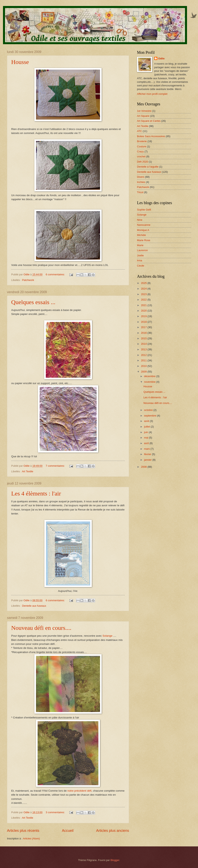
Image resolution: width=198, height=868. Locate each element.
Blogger (115, 860)
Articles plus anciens (113, 831)
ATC (139, 131)
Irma (140, 260)
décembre (150, 376)
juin (146, 432)
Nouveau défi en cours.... (41, 628)
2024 (144, 289)
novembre (150, 382)
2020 (144, 311)
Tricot (140, 192)
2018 (144, 322)
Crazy (140, 151)
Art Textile (28, 471)
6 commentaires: (56, 274)
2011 (144, 360)
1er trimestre (144, 111)
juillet (147, 427)
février (148, 454)
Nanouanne (144, 225)
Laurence (142, 250)
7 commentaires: (56, 466)
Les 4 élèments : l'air (36, 493)
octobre (149, 410)
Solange (107, 636)
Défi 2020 (142, 162)
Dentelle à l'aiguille (148, 167)
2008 (144, 467)
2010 (144, 366)
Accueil (68, 831)
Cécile (141, 266)
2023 (144, 294)
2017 (144, 327)
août (147, 421)
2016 (144, 333)
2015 (144, 338)
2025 (144, 283)
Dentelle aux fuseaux (34, 606)
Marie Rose (144, 240)
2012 (144, 355)
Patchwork (28, 280)
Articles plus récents (23, 831)
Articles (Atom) (31, 839)
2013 (144, 349)
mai (146, 438)
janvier (148, 460)
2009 (144, 372)
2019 (144, 316)
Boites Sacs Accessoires (151, 136)
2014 (144, 344)
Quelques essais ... (33, 302)
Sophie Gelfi (144, 210)
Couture (142, 146)
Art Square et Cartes (149, 121)
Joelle (140, 255)
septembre (150, 416)
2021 (144, 305)
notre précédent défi (79, 791)
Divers (141, 177)
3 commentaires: (56, 812)
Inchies (141, 182)
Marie (140, 245)
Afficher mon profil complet (152, 94)
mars (147, 449)
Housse (20, 62)
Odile (161, 58)
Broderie (142, 141)
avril (147, 443)
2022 (144, 300)
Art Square (143, 116)
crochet (141, 156)
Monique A (143, 230)
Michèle (141, 235)
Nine (140, 220)
